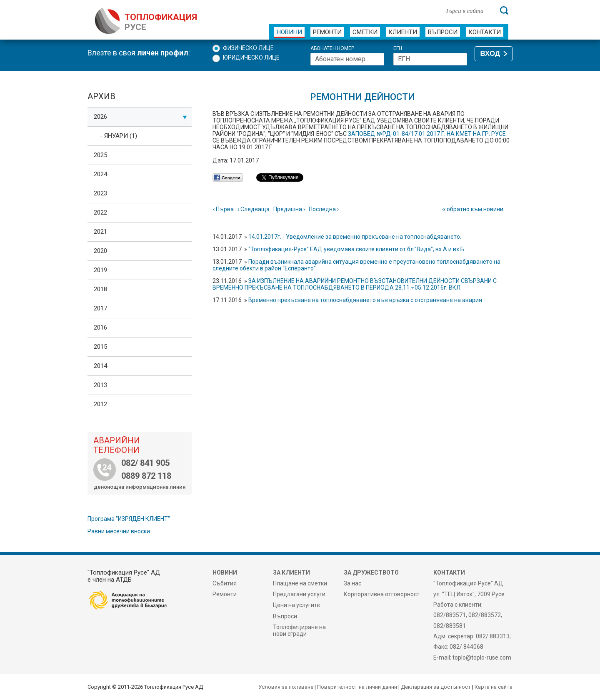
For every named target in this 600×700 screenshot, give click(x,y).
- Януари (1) (119, 136)
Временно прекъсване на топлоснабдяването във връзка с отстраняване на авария (365, 300)
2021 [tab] (100, 232)
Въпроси (443, 32)
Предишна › (289, 209)
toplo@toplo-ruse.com (482, 657)
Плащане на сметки (300, 583)
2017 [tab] (100, 308)
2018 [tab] (100, 289)
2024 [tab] (100, 174)
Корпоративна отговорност (382, 594)
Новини (289, 32)
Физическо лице (248, 48)
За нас (352, 583)
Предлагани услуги (299, 594)
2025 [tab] (100, 155)
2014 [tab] (100, 366)
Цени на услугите (296, 605)
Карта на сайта (494, 687)
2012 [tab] (100, 404)
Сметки (365, 32)
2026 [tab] (140, 117)
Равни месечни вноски (119, 531)
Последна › (324, 209)
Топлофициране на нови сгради (299, 630)
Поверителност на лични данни (357, 687)
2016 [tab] (100, 327)
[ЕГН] (430, 59)
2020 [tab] (100, 251)
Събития (225, 583)
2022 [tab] (100, 212)
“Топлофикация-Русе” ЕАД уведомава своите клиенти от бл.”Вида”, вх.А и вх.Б (356, 249)
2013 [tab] (100, 385)
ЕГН (398, 49)
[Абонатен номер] (347, 59)
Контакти (485, 32)
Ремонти (327, 32)
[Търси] (504, 10)
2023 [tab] (100, 193)
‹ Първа (223, 209)
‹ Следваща (254, 209)
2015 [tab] (100, 347)
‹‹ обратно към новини (473, 209)
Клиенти (403, 32)
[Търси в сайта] (468, 10)
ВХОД (490, 54)
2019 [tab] (100, 270)
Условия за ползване (286, 687)
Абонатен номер (332, 49)
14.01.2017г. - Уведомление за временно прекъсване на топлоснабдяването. (355, 237)
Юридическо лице (251, 57)
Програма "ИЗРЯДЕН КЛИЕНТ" (129, 519)
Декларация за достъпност (436, 687)
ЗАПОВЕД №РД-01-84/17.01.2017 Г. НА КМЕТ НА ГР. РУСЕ (427, 134)
